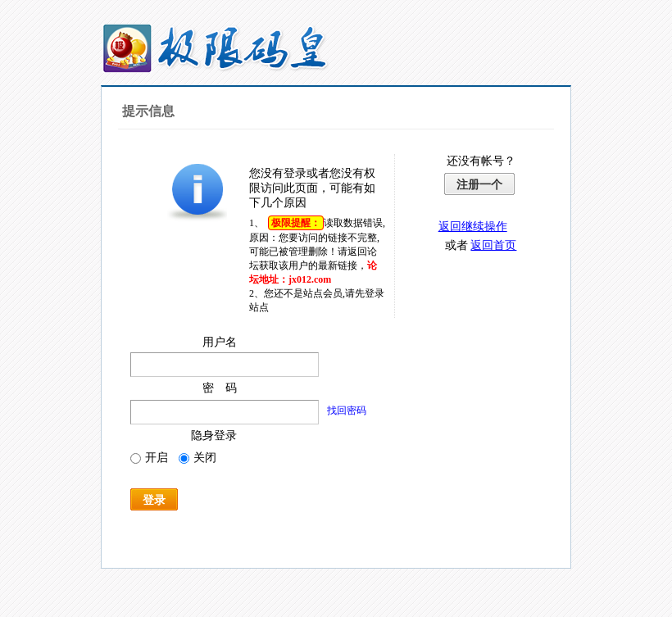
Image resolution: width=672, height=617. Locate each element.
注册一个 (479, 184)
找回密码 (347, 411)
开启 (149, 458)
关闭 (198, 458)
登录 (154, 500)
